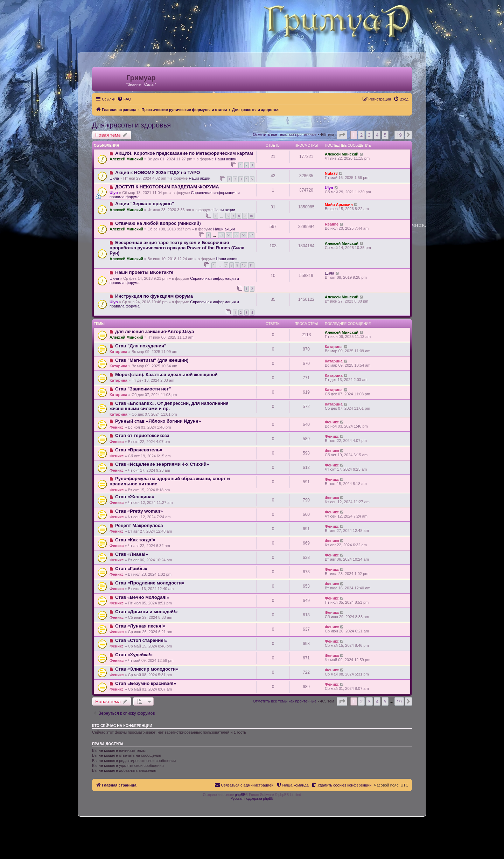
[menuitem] (124, 99)
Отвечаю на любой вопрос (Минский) (158, 223)
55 (236, 235)
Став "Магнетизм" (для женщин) (152, 360)
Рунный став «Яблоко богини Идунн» (158, 421)
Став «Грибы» (131, 569)
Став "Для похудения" (141, 346)
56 (244, 235)
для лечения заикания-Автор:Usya (155, 331)
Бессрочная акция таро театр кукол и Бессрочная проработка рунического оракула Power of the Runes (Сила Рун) (177, 248)
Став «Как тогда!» (135, 540)
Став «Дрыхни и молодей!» (146, 612)
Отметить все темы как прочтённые (285, 134)
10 (251, 216)
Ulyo (114, 193)
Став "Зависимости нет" (143, 389)
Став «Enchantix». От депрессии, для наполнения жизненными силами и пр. (169, 406)
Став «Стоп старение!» (141, 640)
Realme (332, 224)
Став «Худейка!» (134, 655)
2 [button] (361, 135)
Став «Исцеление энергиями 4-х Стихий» (162, 464)
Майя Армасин (339, 205)
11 (251, 265)
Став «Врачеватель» (139, 450)
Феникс (117, 427)
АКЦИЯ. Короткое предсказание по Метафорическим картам (184, 153)
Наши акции (226, 159)
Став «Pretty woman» (139, 511)
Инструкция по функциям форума (154, 296)
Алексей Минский (126, 159)
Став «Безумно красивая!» (146, 683)
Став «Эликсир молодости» (147, 669)
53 (221, 235)
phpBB (240, 795)
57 (251, 235)
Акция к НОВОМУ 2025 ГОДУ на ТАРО (157, 172)
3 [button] (369, 135)
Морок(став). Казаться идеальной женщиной (166, 375)
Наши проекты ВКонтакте (144, 272)
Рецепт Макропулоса (139, 525)
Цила (114, 178)
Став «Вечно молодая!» (142, 597)
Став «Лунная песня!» (140, 626)
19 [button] (399, 135)
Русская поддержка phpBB (252, 799)
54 (229, 235)
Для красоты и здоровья (131, 125)
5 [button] (385, 135)
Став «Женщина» (135, 497)
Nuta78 (331, 173)
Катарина (118, 352)
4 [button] (377, 135)
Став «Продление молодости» (150, 583)
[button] (342, 135)
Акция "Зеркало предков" (145, 204)
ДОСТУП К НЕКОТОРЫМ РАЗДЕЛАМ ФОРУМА (167, 187)
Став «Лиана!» (132, 554)
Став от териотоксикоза (142, 435)
